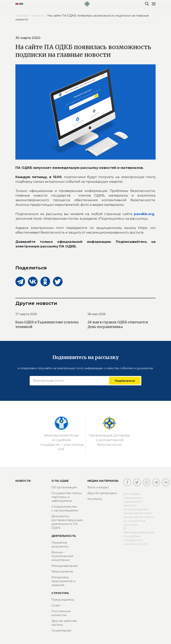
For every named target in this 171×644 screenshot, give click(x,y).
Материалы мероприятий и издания (63, 581)
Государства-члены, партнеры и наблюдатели (67, 497)
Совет (56, 605)
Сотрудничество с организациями (65, 508)
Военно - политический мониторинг (62, 556)
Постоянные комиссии (61, 613)
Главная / (23, 16)
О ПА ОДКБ (60, 481)
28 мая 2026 (96, 314)
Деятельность (64, 536)
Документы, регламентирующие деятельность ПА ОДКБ (67, 522)
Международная (65, 566)
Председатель (63, 600)
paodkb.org (144, 214)
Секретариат (61, 630)
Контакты (95, 499)
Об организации (64, 487)
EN (19, 4)
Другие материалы (102, 493)
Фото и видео (98, 487)
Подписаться (125, 381)
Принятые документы (60, 544)
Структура (60, 593)
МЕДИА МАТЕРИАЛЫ (103, 481)
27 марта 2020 (26, 314)
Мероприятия (62, 571)
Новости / (39, 16)
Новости (23, 481)
